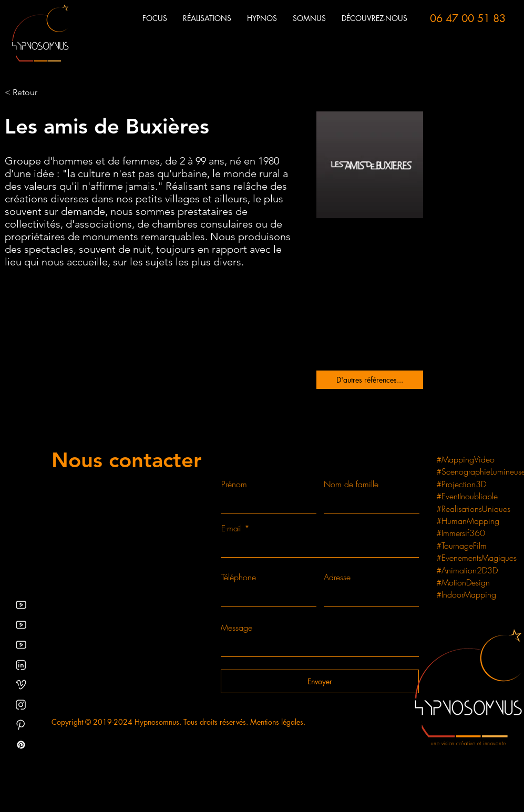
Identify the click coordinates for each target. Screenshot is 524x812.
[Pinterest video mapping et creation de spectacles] (21, 725)
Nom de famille (351, 484)
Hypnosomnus (157, 722)
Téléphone (239, 577)
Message (237, 628)
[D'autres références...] (370, 380)
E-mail (232, 528)
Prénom (234, 484)
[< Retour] (25, 93)
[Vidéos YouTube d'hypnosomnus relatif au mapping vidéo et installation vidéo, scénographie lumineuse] (21, 605)
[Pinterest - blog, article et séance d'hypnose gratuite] (21, 745)
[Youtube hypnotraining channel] (21, 645)
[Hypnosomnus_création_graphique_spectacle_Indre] (21, 685)
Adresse (337, 577)
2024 (123, 722)
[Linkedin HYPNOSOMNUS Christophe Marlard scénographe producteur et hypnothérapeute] (21, 665)
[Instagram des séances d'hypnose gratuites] (21, 705)
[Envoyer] (320, 681)
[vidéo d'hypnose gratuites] (21, 625)
